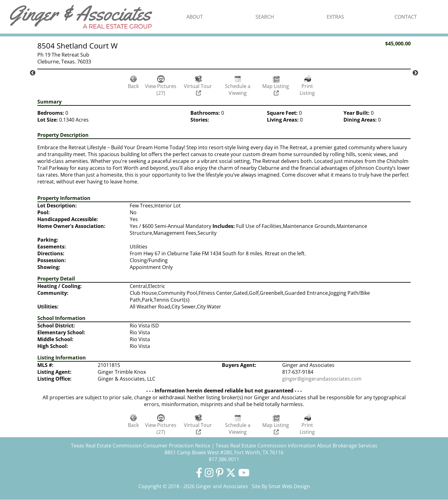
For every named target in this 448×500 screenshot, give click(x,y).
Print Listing (307, 90)
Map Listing (276, 89)
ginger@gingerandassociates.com (322, 379)
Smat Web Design (289, 486)
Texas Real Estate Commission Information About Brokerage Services (296, 446)
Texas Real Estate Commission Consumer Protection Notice (141, 446)
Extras (335, 17)
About (195, 17)
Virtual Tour (198, 89)
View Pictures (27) (161, 90)
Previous (33, 73)
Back (133, 86)
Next (415, 73)
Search (265, 17)
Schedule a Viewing (238, 90)
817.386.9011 (224, 459)
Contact (406, 17)
